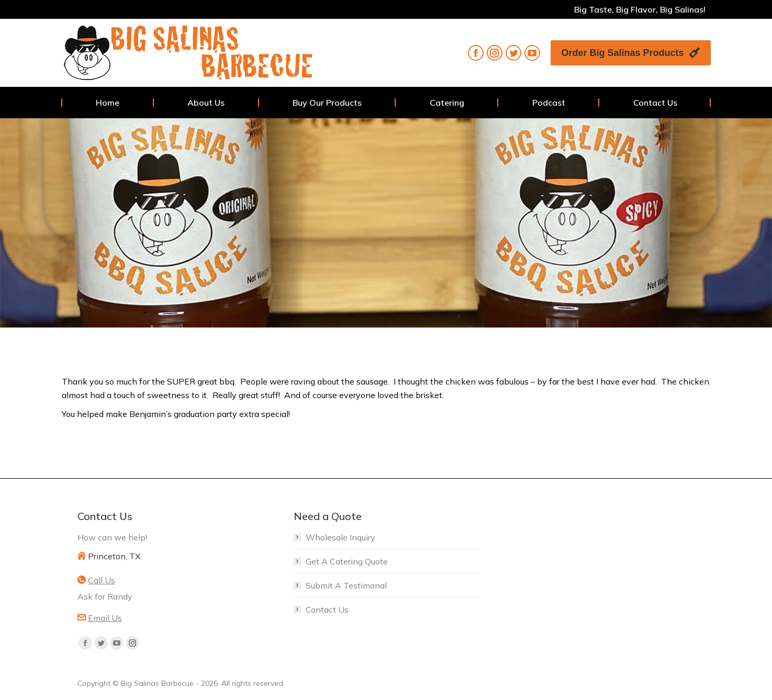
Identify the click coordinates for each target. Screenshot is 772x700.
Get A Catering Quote (347, 561)
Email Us (105, 618)
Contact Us (327, 609)
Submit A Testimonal (346, 585)
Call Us (102, 580)
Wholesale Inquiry (340, 537)
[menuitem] (108, 103)
